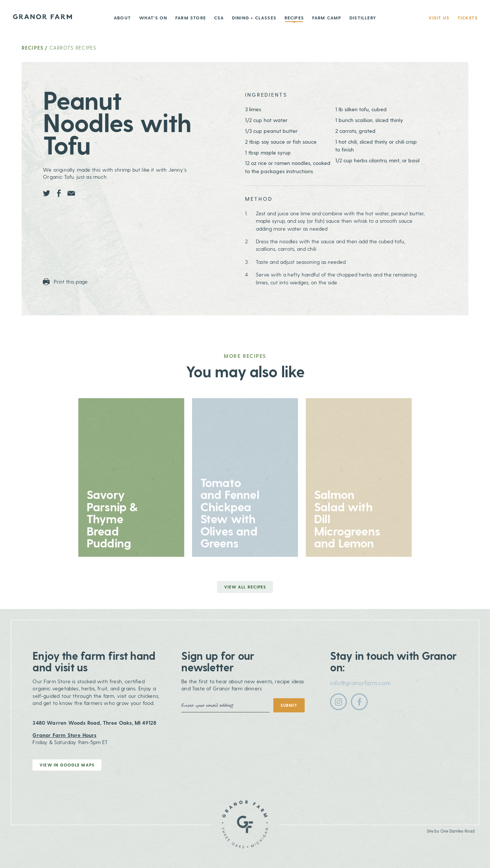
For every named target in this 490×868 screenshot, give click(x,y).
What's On (153, 18)
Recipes (294, 18)
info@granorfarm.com (360, 683)
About (122, 18)
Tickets (468, 18)
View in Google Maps (67, 765)
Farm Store (191, 18)
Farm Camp (327, 18)
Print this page (65, 282)
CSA (219, 18)
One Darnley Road (458, 831)
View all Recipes (245, 587)
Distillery (363, 18)
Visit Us (439, 18)
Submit (289, 705)
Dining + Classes (254, 18)
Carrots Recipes (73, 48)
